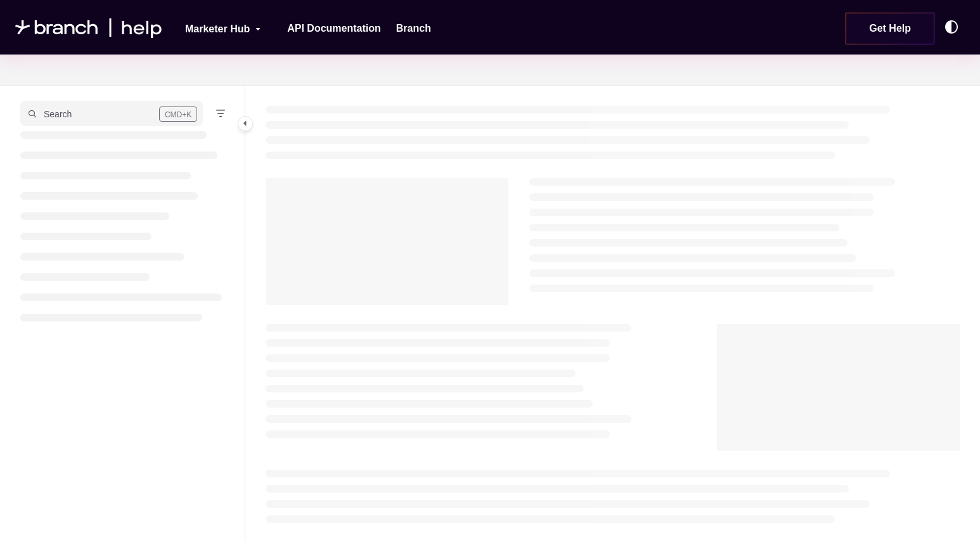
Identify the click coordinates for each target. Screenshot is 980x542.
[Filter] (221, 113)
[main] (613, 314)
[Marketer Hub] (215, 27)
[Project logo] (89, 28)
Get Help (890, 28)
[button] (112, 113)
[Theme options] (955, 27)
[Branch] (414, 29)
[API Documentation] (334, 29)
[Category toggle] (245, 124)
